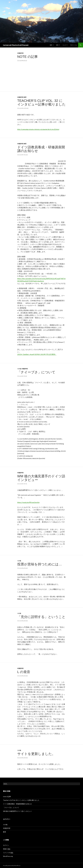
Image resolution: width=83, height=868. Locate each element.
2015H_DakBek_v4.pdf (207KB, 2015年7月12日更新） (37, 354)
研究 (57, 45)
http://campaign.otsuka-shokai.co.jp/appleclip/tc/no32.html (38, 129)
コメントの (8, 853)
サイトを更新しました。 (36, 754)
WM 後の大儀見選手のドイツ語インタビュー (41, 478)
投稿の (7, 849)
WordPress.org (8, 856)
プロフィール (73, 45)
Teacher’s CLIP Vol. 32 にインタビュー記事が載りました (41, 102)
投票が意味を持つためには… (40, 564)
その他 (19, 369)
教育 (51, 45)
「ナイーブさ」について (36, 372)
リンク (64, 45)
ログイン (6, 845)
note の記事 (28, 57)
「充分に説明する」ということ (41, 617)
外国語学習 (20, 53)
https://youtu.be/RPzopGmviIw (28, 502)
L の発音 (24, 672)
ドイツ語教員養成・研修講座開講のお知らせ (41, 149)
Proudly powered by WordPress (12, 866)
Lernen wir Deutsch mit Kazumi (16, 45)
